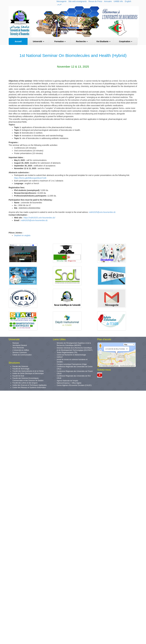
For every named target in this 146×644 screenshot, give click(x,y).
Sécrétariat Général (20, 345)
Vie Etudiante (103, 41)
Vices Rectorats (18, 348)
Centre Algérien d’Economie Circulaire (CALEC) (74, 385)
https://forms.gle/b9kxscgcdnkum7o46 (30, 178)
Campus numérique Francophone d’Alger (72, 364)
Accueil (18, 41)
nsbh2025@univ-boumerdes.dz (102, 212)
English (128, 1)
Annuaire (108, 1)
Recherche (82, 41)
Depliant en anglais (22, 235)
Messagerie (61, 1)
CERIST (60, 357)
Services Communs (20, 353)
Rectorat (16, 343)
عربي (59, 4)
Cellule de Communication (22, 355)
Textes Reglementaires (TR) (67, 353)
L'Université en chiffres (21, 350)
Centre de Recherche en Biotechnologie (71, 355)
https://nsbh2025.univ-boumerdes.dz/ (39, 218)
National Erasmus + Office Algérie (69, 383)
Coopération (126, 41)
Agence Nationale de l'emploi (67, 381)
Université (38, 41)
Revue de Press (95, 1)
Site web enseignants (77, 1)
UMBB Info (118, 1)
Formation (60, 41)
